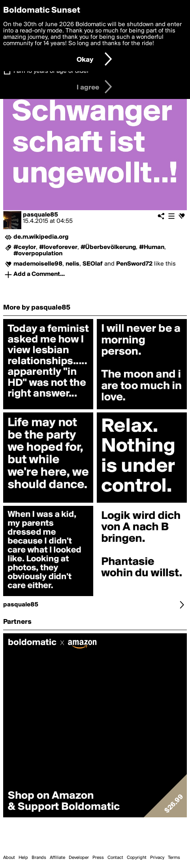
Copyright (137, 858)
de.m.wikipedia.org (41, 237)
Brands (39, 858)
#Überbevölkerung (108, 247)
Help (23, 858)
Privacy (157, 858)
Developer (79, 858)
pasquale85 (40, 215)
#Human (152, 247)
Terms (174, 858)
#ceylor (25, 247)
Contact (115, 858)
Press (98, 858)
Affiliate (57, 858)
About (9, 858)
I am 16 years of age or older (51, 71)
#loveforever (58, 247)
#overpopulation (38, 254)
